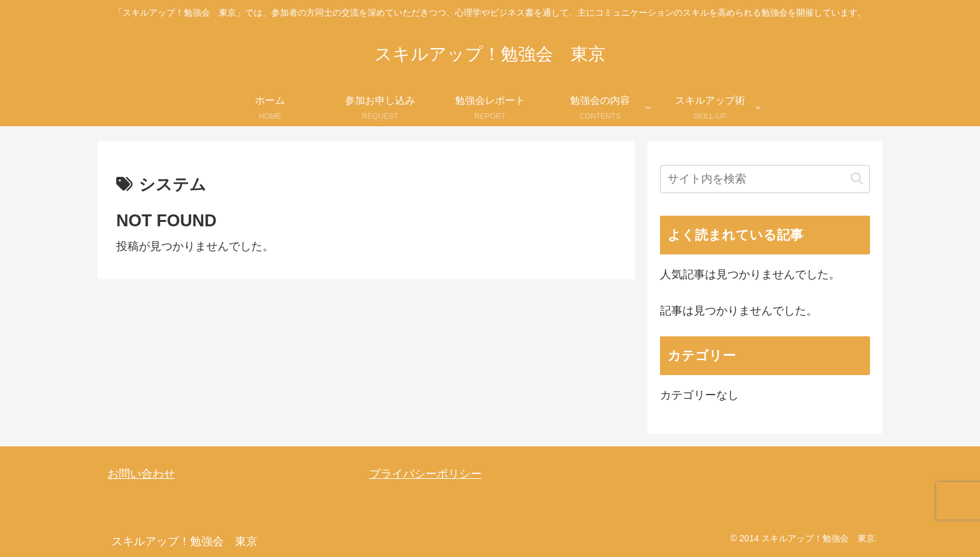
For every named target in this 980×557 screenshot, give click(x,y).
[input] (765, 179)
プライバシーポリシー (426, 474)
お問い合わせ (141, 474)
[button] (857, 179)
